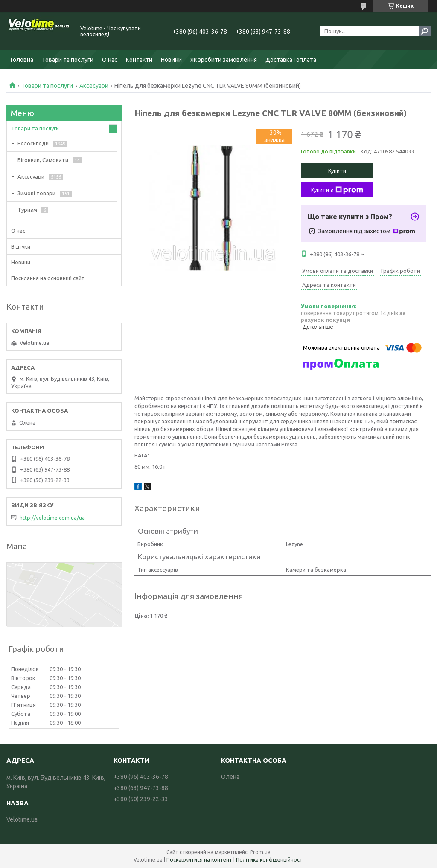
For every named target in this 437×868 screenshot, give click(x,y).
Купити (337, 171)
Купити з (337, 190)
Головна (22, 60)
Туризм (27, 210)
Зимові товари (36, 193)
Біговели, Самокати (43, 160)
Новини (171, 60)
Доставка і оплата (291, 60)
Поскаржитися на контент (199, 860)
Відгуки (21, 246)
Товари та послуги (68, 60)
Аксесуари (94, 86)
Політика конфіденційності (270, 860)
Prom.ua (260, 852)
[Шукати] (425, 31)
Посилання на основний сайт (48, 278)
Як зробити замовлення (224, 60)
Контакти (139, 60)
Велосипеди (33, 143)
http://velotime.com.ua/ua (52, 518)
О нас (110, 60)
